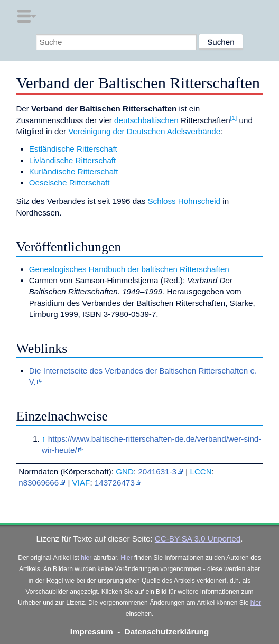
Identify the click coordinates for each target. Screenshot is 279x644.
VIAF (81, 483)
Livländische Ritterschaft (73, 160)
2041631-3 (157, 472)
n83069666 (39, 483)
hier (86, 558)
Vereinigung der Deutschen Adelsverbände (144, 131)
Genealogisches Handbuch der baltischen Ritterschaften (129, 269)
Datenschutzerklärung (167, 632)
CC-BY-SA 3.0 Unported (198, 539)
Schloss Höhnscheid (184, 201)
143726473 (115, 483)
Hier (126, 558)
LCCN (201, 472)
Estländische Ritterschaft (73, 149)
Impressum (92, 632)
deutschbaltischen (146, 120)
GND (125, 472)
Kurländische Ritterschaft (74, 171)
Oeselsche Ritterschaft (69, 183)
